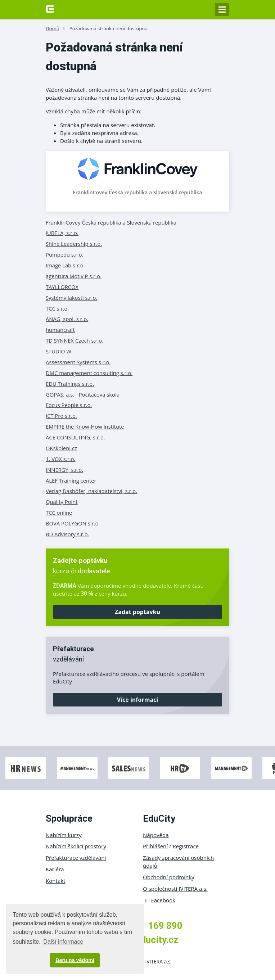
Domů (53, 28)
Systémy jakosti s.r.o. (71, 298)
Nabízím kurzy (64, 835)
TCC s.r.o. (57, 308)
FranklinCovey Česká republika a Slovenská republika (137, 192)
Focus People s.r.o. (69, 405)
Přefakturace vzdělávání (76, 858)
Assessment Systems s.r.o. (78, 362)
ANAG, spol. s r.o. (67, 319)
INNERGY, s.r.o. (64, 470)
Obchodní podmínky (169, 877)
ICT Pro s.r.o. (61, 416)
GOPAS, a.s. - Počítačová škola (83, 394)
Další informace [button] (63, 942)
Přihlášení (155, 846)
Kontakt (56, 881)
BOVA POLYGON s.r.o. (73, 523)
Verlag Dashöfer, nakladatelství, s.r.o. (91, 491)
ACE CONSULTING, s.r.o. (75, 437)
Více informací (137, 700)
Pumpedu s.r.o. (65, 254)
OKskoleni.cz (61, 448)
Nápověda (156, 835)
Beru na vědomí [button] (75, 960)
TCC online (59, 512)
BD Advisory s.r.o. (67, 534)
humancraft (60, 330)
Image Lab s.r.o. (65, 265)
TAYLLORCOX (62, 287)
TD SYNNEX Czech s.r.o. (75, 340)
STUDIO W (58, 351)
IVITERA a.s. (158, 961)
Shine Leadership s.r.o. (74, 244)
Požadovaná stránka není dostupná (109, 28)
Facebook (159, 900)
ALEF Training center (71, 480)
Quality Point (62, 502)
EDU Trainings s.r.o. (70, 384)
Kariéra (55, 869)
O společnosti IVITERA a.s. (175, 889)
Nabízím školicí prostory (76, 846)
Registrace (186, 846)
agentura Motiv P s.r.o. (74, 276)
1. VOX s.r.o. (61, 459)
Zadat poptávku (137, 612)
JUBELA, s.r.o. (62, 233)
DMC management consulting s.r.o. (89, 373)
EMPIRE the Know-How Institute (85, 426)
